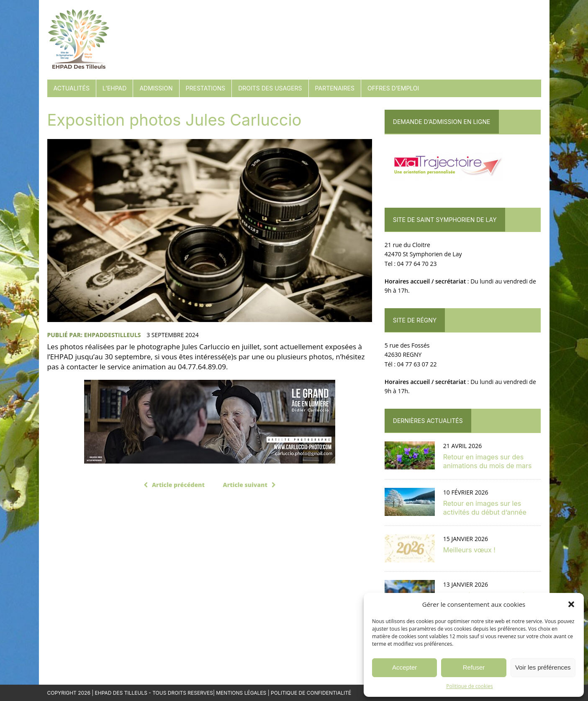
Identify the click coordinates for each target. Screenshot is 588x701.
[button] (571, 604)
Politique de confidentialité (311, 693)
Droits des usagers (270, 88)
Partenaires (335, 88)
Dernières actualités (428, 421)
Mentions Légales (241, 693)
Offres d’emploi (393, 88)
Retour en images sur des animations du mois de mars (488, 461)
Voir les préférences (543, 667)
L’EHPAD (115, 88)
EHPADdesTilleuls (113, 335)
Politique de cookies (470, 686)
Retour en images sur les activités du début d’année (485, 508)
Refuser (474, 667)
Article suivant (249, 485)
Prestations (206, 88)
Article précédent (174, 485)
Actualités (72, 88)
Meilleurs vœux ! (469, 550)
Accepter (404, 667)
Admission (156, 88)
